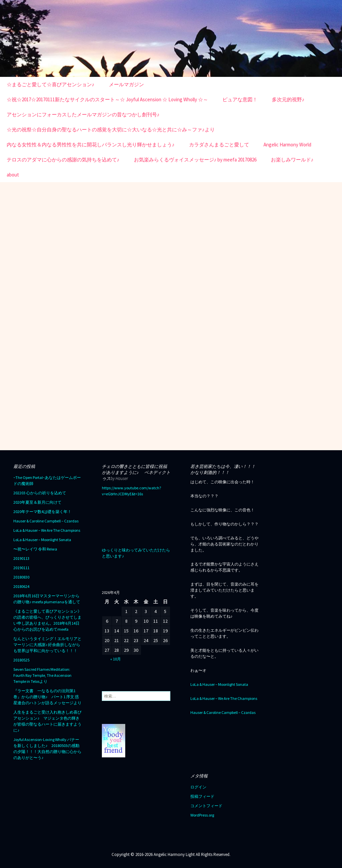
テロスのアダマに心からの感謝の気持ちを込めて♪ (63, 160)
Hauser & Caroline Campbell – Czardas (46, 521)
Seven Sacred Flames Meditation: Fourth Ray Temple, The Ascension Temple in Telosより (42, 675)
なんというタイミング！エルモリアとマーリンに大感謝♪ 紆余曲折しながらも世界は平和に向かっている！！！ (47, 645)
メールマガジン (126, 84)
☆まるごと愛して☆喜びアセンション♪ (51, 84)
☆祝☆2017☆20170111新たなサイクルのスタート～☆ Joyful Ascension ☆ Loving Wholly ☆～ (107, 99)
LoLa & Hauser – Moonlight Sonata (42, 540)
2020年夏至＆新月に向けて (37, 502)
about (13, 175)
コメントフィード (206, 806)
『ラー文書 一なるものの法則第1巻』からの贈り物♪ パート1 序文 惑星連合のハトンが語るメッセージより (47, 697)
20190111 (21, 568)
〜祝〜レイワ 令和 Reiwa (35, 549)
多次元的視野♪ (288, 99)
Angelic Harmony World (287, 145)
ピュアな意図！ (240, 99)
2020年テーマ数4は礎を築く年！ (42, 512)
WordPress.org (202, 815)
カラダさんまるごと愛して (219, 145)
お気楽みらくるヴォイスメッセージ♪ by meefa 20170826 (195, 160)
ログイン (198, 787)
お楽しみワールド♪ (292, 160)
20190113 (21, 558)
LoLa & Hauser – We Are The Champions (47, 530)
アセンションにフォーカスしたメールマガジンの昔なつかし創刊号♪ (83, 114)
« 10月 (116, 659)
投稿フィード (202, 796)
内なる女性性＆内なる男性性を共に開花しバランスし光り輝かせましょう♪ (91, 145)
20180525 (21, 660)
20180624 (21, 586)
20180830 (21, 577)
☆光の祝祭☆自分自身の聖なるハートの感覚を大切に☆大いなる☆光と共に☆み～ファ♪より (111, 130)
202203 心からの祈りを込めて (40, 493)
